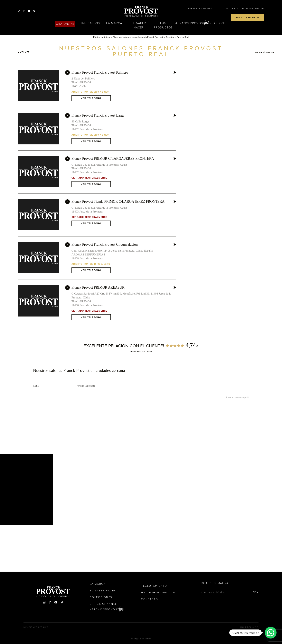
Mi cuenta (232, 9)
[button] (271, 633)
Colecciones (217, 23)
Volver (24, 52)
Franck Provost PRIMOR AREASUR (98, 287)
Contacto (150, 599)
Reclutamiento (247, 18)
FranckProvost (191, 23)
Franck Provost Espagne (141, 11)
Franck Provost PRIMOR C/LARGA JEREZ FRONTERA (113, 159)
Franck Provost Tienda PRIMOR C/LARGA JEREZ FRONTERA (118, 202)
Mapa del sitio (249, 627)
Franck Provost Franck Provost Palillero (100, 72)
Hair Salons (90, 23)
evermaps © (243, 397)
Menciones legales (36, 627)
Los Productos (163, 25)
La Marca (114, 23)
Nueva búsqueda (264, 52)
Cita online (65, 24)
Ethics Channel (103, 604)
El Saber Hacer (139, 25)
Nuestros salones (200, 9)
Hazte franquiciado (159, 593)
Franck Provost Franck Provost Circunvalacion (105, 244)
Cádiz (36, 386)
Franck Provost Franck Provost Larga (98, 115)
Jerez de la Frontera (86, 386)
